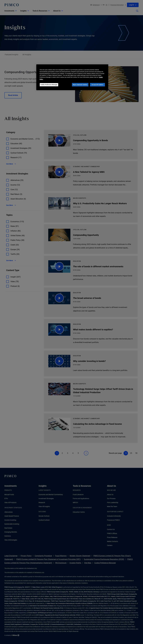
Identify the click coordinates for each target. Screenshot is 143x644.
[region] (72, 77)
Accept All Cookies (97, 85)
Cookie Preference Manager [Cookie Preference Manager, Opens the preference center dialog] (49, 85)
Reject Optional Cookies (80, 85)
